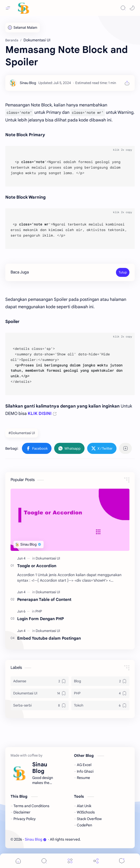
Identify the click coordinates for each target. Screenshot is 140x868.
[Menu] (70, 861)
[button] (132, 8)
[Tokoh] (100, 705)
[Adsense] (40, 681)
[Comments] (122, 861)
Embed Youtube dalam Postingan (49, 638)
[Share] (96, 861)
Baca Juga (20, 272)
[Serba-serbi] (40, 705)
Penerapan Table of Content (44, 599)
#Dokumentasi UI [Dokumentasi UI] (22, 433)
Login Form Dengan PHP (41, 619)
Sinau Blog (36, 839)
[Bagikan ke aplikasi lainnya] (125, 448)
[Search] (123, 8)
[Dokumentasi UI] (48, 558)
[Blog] (100, 681)
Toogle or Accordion (37, 566)
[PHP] (39, 611)
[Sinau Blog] (28, 83)
